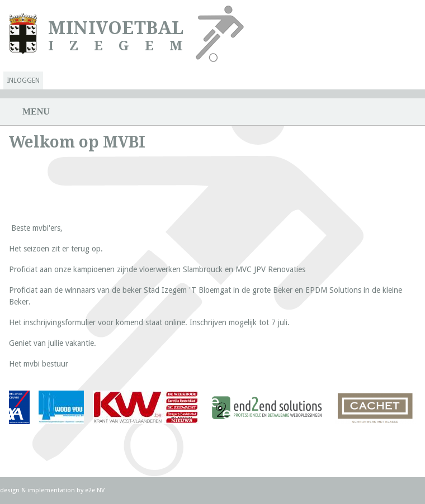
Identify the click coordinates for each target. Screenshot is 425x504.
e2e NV (95, 490)
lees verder (61, 409)
